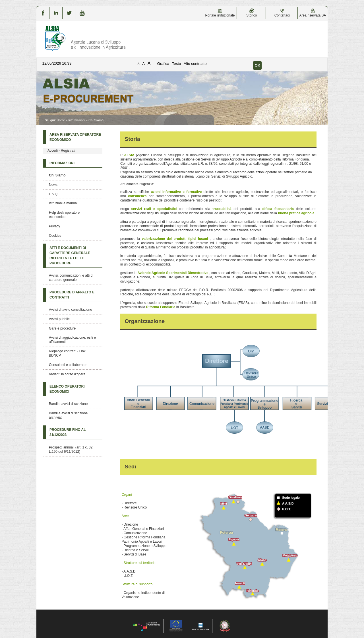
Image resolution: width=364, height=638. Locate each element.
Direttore (130, 503)
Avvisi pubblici (60, 319)
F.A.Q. (54, 194)
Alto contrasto (195, 64)
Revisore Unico (135, 507)
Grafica (163, 64)
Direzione (131, 524)
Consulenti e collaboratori (68, 365)
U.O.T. (129, 576)
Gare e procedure (62, 328)
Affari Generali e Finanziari (144, 529)
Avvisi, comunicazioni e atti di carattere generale (71, 278)
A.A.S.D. (130, 571)
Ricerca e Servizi (136, 550)
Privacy (54, 226)
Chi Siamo (57, 175)
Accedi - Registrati (61, 151)
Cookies (55, 236)
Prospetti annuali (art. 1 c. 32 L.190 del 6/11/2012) (71, 449)
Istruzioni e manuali (64, 203)
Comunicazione (136, 533)
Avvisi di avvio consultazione (71, 310)
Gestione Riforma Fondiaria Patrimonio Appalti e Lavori (143, 539)
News (53, 185)
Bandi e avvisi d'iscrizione (68, 404)
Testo (177, 64)
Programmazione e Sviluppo (145, 546)
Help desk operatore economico (64, 215)
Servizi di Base (135, 554)
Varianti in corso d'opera (67, 374)
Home (61, 120)
